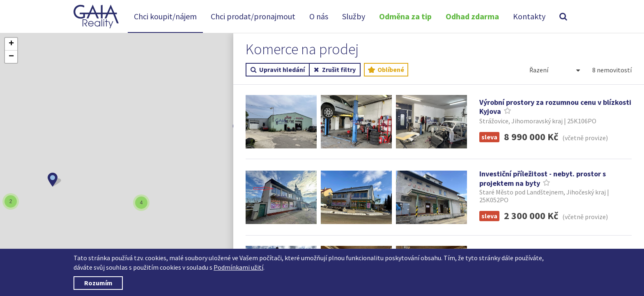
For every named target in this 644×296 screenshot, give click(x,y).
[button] (54, 180)
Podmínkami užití (238, 267)
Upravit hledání (278, 70)
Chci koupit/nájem (165, 16)
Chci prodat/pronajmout (253, 16)
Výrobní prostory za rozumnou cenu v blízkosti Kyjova (555, 107)
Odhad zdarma (472, 16)
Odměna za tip (405, 16)
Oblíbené (386, 70)
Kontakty (529, 16)
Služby (354, 16)
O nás (319, 16)
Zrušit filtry (335, 70)
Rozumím (98, 283)
